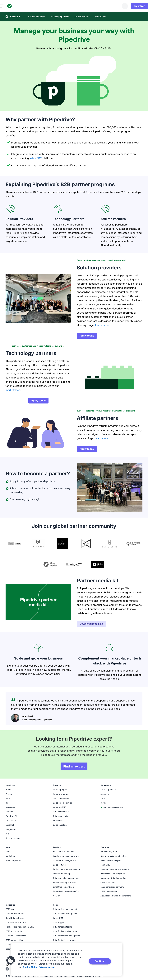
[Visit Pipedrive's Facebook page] (7, 970)
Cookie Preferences (94, 976)
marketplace (13, 390)
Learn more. (102, 325)
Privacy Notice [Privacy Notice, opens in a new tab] (47, 967)
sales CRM (36, 158)
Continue (100, 961)
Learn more (102, 438)
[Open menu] (8, 6)
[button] (11, 960)
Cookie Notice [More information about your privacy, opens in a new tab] (30, 967)
